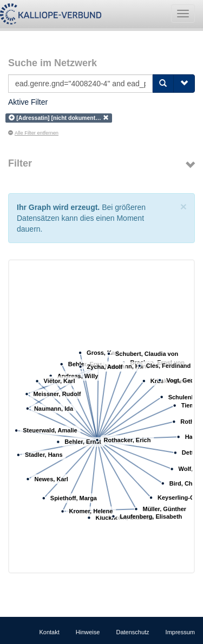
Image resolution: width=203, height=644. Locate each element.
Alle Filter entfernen (33, 133)
